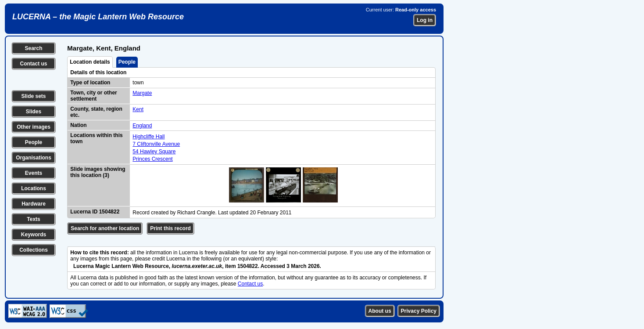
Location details (90, 62)
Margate (142, 93)
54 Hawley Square (154, 152)
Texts (33, 219)
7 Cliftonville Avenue (156, 144)
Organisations (34, 158)
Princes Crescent (152, 159)
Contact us (33, 64)
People (34, 142)
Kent (138, 109)
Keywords (34, 235)
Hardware (34, 204)
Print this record (170, 228)
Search (33, 48)
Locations (34, 188)
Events (34, 173)
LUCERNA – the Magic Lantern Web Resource (98, 17)
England (142, 126)
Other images (34, 127)
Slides (34, 112)
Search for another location (105, 228)
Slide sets (33, 96)
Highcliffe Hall (148, 137)
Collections (34, 250)
